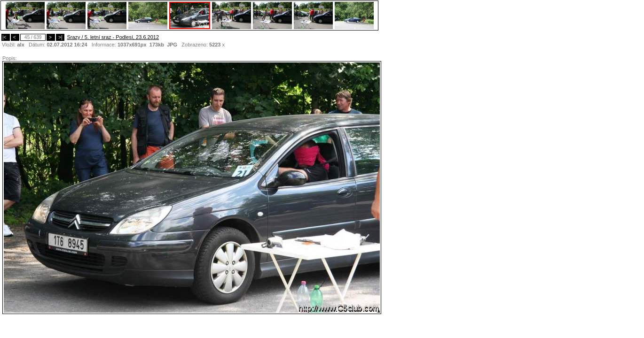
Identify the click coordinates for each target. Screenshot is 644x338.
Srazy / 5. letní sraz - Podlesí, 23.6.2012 (113, 37)
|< (6, 37)
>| (60, 37)
